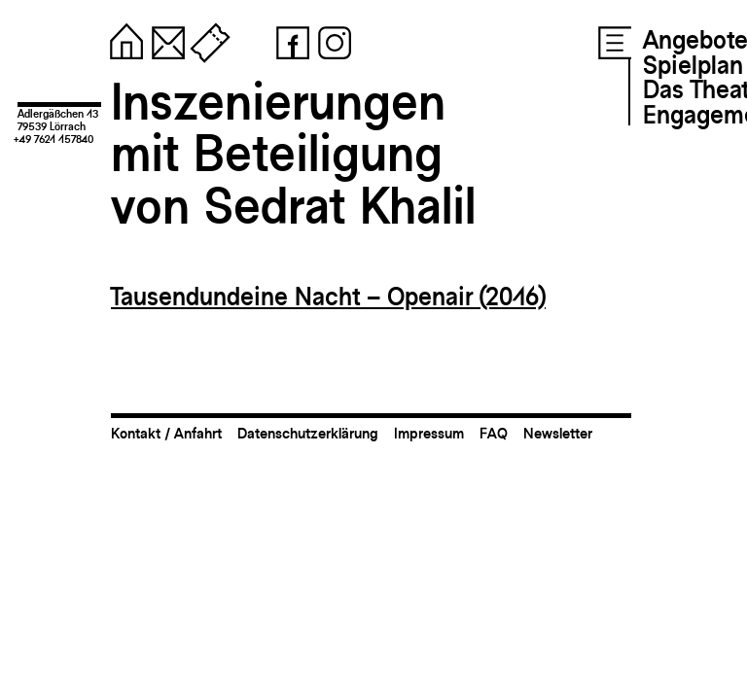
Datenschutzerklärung (308, 433)
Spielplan (693, 65)
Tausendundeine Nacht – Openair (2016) (328, 297)
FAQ (494, 433)
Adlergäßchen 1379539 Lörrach (58, 120)
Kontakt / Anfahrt (166, 433)
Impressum (429, 433)
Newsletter (558, 433)
